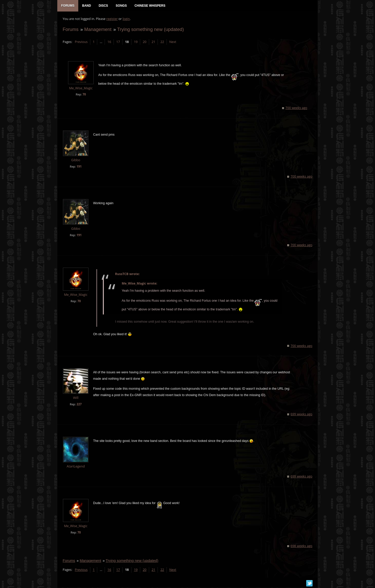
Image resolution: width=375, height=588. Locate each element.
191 (79, 167)
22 (162, 42)
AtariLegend (76, 467)
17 (118, 42)
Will (75, 398)
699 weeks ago (302, 415)
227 (79, 405)
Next (173, 42)
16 (109, 42)
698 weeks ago (302, 546)
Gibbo (75, 161)
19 (136, 42)
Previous (81, 42)
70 (84, 95)
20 (144, 42)
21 (153, 42)
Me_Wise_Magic (81, 89)
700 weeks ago (297, 108)
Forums (70, 30)
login (126, 19)
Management (97, 30)
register (112, 19)
